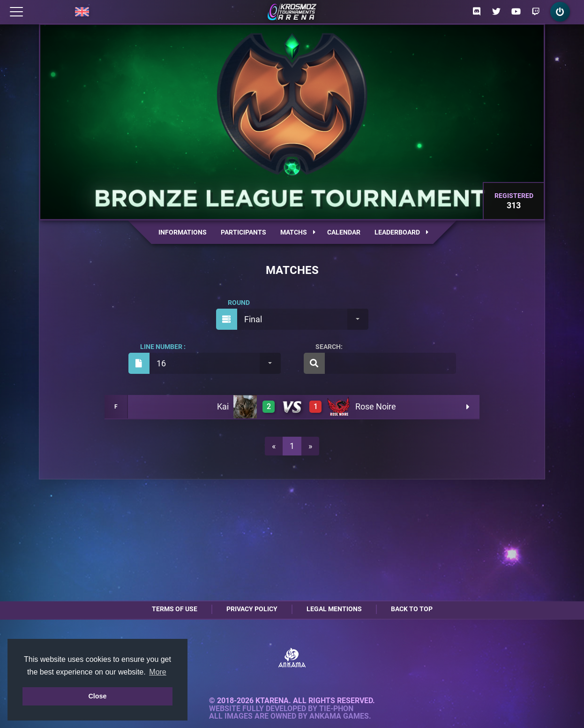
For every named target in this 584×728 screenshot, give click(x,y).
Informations (183, 232)
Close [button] (97, 696)
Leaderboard (401, 232)
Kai (223, 406)
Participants (243, 232)
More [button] (157, 672)
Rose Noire (376, 406)
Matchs (298, 232)
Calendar (344, 232)
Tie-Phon (336, 709)
